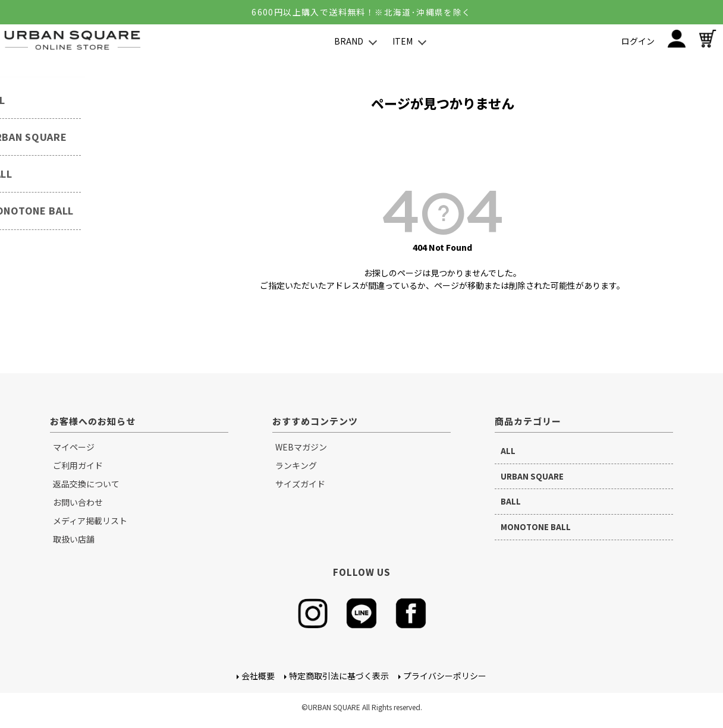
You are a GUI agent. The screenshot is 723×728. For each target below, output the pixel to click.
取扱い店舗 (74, 539)
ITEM (403, 41)
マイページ (74, 447)
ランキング (296, 465)
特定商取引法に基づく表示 (339, 676)
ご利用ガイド (78, 465)
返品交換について (86, 484)
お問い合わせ (78, 502)
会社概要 (258, 676)
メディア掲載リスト (90, 521)
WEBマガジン (301, 447)
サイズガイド (300, 484)
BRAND (349, 41)
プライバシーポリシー (445, 676)
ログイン (638, 41)
